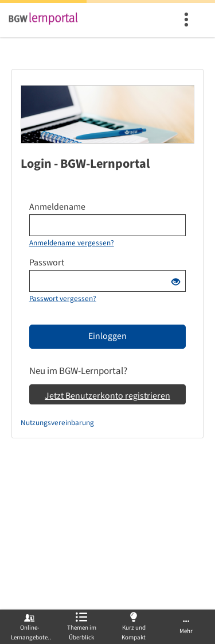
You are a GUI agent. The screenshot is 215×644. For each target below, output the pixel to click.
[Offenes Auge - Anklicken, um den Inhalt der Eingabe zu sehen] (176, 283)
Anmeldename (57, 207)
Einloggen (107, 336)
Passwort (47, 263)
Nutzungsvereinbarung (57, 423)
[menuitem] (188, 20)
